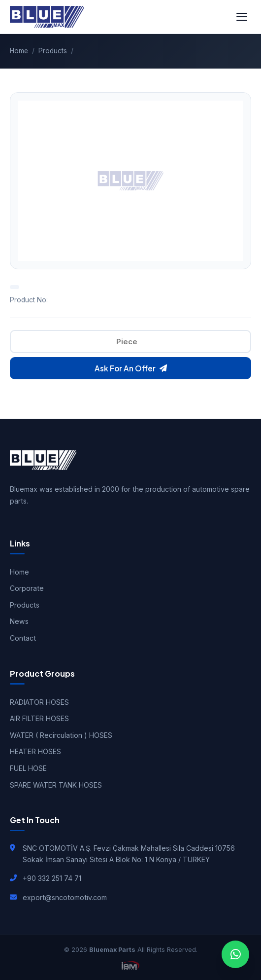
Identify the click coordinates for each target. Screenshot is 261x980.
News (19, 621)
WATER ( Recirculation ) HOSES (61, 735)
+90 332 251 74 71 (52, 878)
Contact (23, 638)
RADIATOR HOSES (39, 702)
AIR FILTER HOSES (39, 718)
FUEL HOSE (28, 768)
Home (19, 51)
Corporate (27, 588)
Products (53, 51)
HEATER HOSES (35, 751)
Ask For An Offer (131, 368)
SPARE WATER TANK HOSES (56, 785)
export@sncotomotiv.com (65, 897)
